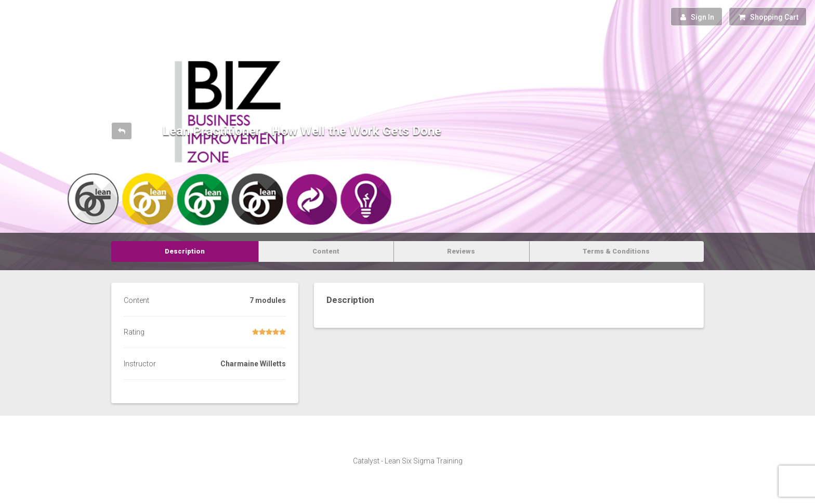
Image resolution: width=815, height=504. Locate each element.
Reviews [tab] (461, 251)
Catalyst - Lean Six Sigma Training (408, 461)
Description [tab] (185, 251)
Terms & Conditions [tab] (616, 251)
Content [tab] (326, 251)
